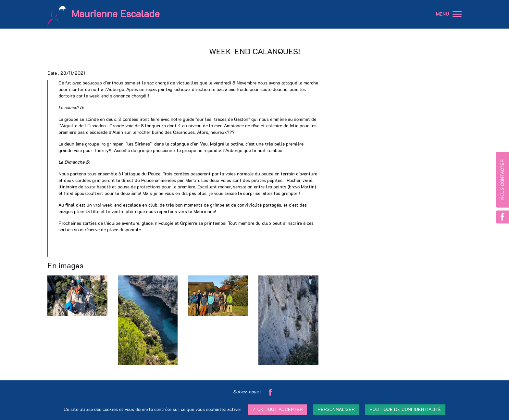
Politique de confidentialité (405, 410)
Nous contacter (503, 180)
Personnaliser (336, 410)
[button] (457, 14)
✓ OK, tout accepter (277, 410)
